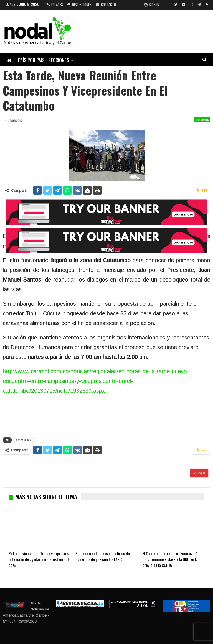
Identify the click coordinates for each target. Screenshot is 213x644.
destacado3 (24, 440)
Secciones (59, 60)
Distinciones (79, 4)
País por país (31, 60)
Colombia (202, 120)
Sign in (152, 4)
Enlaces (55, 4)
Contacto (106, 4)
